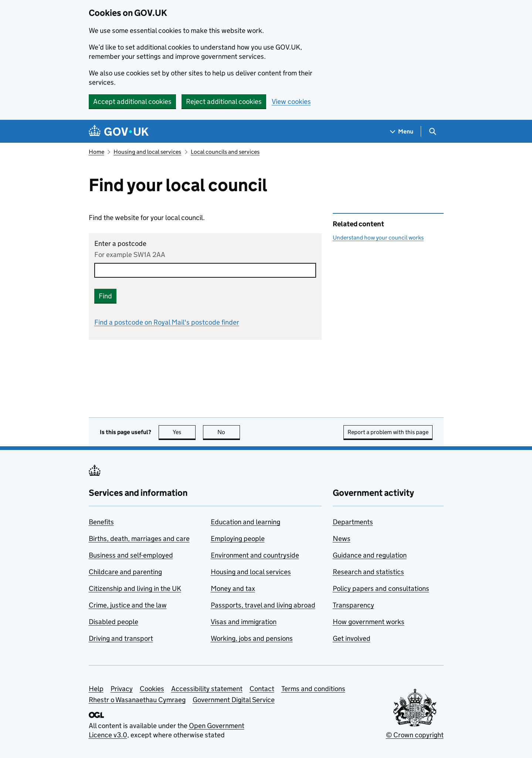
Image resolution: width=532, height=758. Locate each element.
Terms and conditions (313, 689)
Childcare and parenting (125, 572)
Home (96, 152)
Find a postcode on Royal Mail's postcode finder (167, 322)
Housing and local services (147, 152)
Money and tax (233, 588)
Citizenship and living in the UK (135, 588)
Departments (353, 522)
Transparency (353, 605)
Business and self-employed (131, 555)
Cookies (152, 689)
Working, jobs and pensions (252, 638)
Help (96, 689)
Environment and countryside (255, 555)
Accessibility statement (207, 689)
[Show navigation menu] (402, 131)
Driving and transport (121, 638)
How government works (369, 622)
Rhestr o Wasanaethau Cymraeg (137, 700)
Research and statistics (368, 572)
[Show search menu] (432, 131)
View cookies (291, 101)
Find (105, 296)
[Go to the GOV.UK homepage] (119, 131)
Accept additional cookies (132, 101)
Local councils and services (225, 152)
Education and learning (245, 522)
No (229, 432)
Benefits (101, 522)
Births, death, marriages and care (139, 539)
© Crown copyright (415, 735)
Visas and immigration (244, 622)
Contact (262, 689)
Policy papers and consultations (381, 588)
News (342, 539)
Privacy (122, 689)
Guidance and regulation (370, 555)
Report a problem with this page (388, 432)
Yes (184, 432)
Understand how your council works (378, 238)
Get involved (352, 638)
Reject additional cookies (224, 101)
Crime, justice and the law (128, 605)
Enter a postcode (120, 243)
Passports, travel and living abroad (263, 605)
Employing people (238, 539)
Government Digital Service (234, 700)
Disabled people (113, 622)
